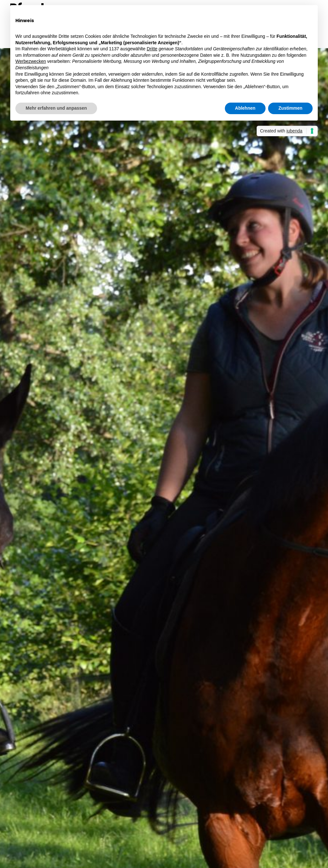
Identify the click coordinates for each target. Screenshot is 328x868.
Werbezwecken (31, 61)
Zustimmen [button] (290, 108)
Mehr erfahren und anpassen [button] (56, 108)
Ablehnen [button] (245, 108)
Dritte (152, 49)
